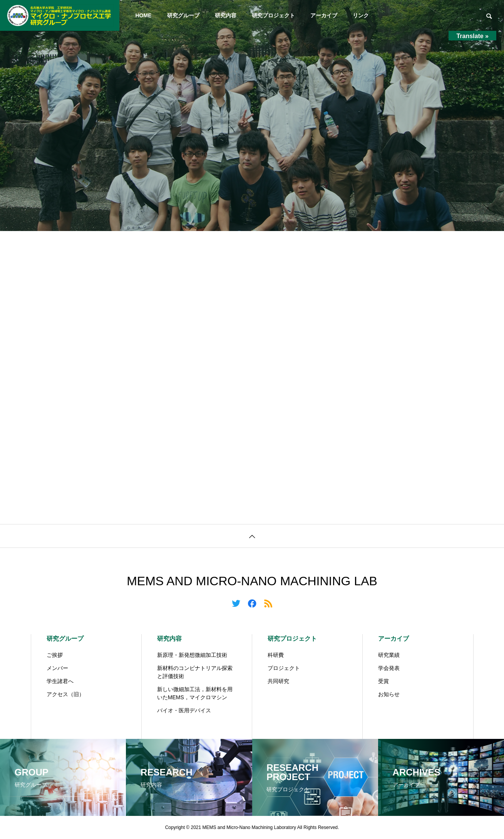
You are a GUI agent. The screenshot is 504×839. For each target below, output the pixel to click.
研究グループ (183, 15)
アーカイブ (324, 15)
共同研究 (278, 681)
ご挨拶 (55, 655)
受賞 (383, 681)
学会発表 (389, 668)
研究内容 (226, 15)
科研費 (276, 655)
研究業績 (389, 655)
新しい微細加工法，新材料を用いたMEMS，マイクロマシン (195, 693)
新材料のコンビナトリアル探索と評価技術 (195, 672)
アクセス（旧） (65, 694)
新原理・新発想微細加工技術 (192, 655)
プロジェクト (284, 668)
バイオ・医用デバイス (184, 710)
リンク (361, 15)
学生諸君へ (60, 681)
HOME (144, 15)
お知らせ (389, 694)
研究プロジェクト (273, 15)
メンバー (57, 668)
